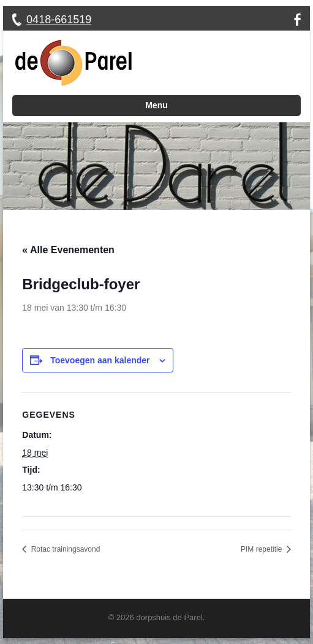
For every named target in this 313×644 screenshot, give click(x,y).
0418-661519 (59, 20)
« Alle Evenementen (68, 250)
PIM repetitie (262, 549)
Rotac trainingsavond (64, 549)
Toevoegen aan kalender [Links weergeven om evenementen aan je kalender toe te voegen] (100, 360)
